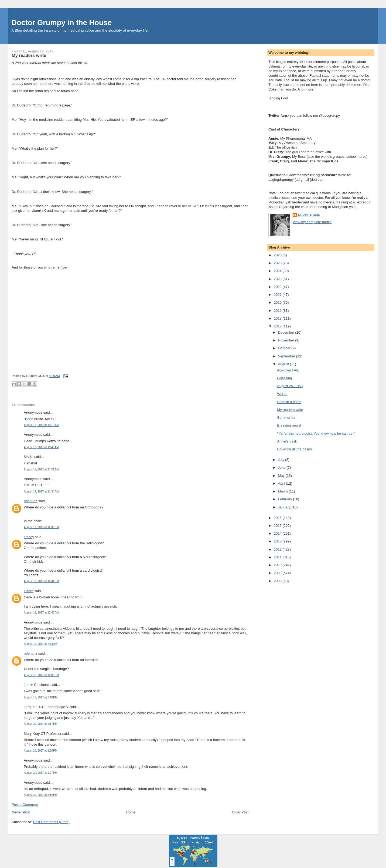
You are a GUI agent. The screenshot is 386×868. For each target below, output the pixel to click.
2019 (278, 311)
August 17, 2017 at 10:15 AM (41, 425)
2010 (278, 565)
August (284, 364)
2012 (278, 549)
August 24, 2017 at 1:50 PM (40, 751)
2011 (278, 557)
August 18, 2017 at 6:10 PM (40, 697)
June (282, 467)
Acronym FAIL (288, 370)
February (286, 499)
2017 (278, 326)
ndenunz (30, 501)
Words (282, 394)
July (282, 460)
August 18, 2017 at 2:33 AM (40, 644)
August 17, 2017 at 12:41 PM (41, 581)
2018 (278, 318)
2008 (278, 581)
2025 (278, 263)
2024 (278, 271)
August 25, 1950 (290, 386)
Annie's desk (287, 441)
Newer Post (21, 812)
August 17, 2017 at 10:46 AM (41, 447)
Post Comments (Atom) (51, 822)
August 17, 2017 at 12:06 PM (41, 527)
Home (131, 812)
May (282, 476)
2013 (278, 541)
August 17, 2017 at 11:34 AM (41, 492)
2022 (278, 287)
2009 (278, 573)
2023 (278, 279)
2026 (278, 255)
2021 (278, 295)
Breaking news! (289, 425)
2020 (278, 302)
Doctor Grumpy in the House (62, 23)
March (283, 491)
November (287, 340)
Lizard (28, 591)
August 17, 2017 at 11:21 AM (41, 469)
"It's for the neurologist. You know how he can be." (316, 433)
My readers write (29, 55)
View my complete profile (312, 222)
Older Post (240, 812)
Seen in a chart (289, 402)
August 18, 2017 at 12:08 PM (41, 675)
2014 (278, 533)
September (287, 356)
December (287, 332)
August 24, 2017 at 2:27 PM (40, 773)
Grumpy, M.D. (309, 215)
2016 (278, 518)
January (285, 507)
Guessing (284, 378)
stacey (29, 537)
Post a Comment (25, 805)
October (285, 348)
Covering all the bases (294, 449)
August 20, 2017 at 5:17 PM (40, 724)
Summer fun (287, 418)
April (282, 483)
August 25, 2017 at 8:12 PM (40, 795)
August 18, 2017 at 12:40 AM (41, 613)
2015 (278, 526)
